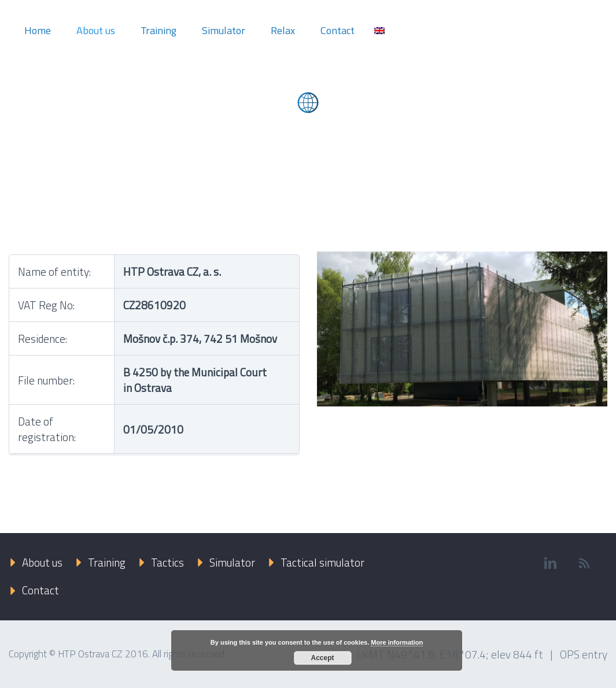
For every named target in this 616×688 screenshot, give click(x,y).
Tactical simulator (322, 562)
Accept (322, 658)
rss (584, 563)
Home (38, 30)
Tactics (167, 562)
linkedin (550, 563)
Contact (337, 30)
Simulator (224, 30)
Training (158, 30)
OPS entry (584, 654)
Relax (283, 30)
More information (397, 642)
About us (96, 30)
